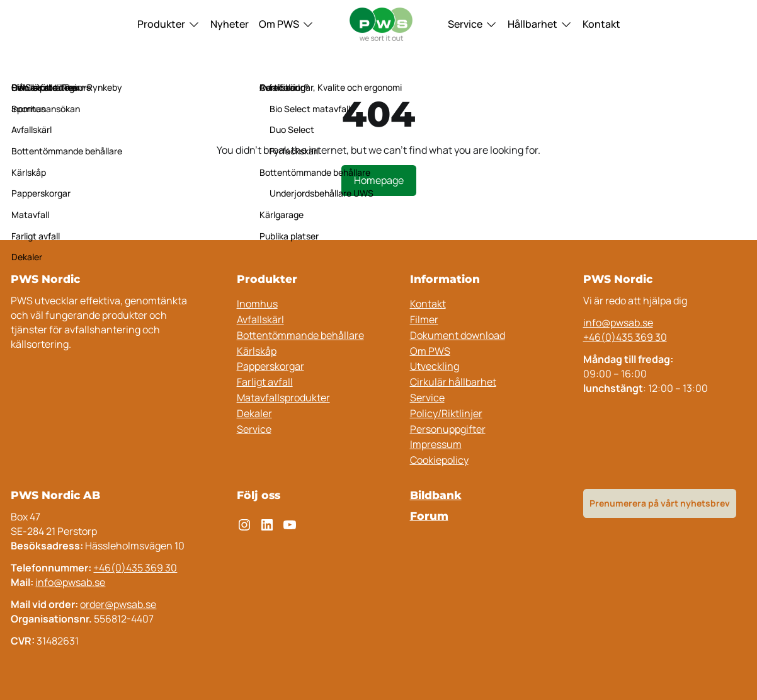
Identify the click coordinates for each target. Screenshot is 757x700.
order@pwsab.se (118, 604)
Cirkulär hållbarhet (453, 382)
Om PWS (279, 24)
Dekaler (254, 413)
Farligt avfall (265, 382)
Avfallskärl (260, 319)
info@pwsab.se (618, 323)
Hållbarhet (532, 24)
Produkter (161, 24)
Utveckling (435, 366)
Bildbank (436, 495)
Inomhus (257, 304)
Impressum (436, 444)
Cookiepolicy (439, 460)
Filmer (424, 319)
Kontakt (601, 24)
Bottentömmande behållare (300, 335)
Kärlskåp (257, 351)
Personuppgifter (448, 429)
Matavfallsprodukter (283, 398)
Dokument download (458, 335)
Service (465, 24)
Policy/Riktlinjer (446, 413)
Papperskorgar (270, 366)
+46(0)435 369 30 (625, 337)
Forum (429, 516)
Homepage (379, 180)
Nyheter (230, 24)
